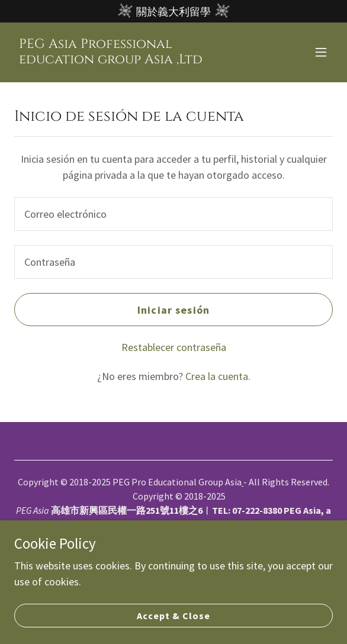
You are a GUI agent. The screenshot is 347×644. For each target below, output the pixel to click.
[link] (126, 59)
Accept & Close (173, 616)
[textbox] (173, 214)
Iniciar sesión (173, 310)
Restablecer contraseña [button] (174, 347)
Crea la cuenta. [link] (218, 376)
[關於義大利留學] (173, 11)
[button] (321, 52)
